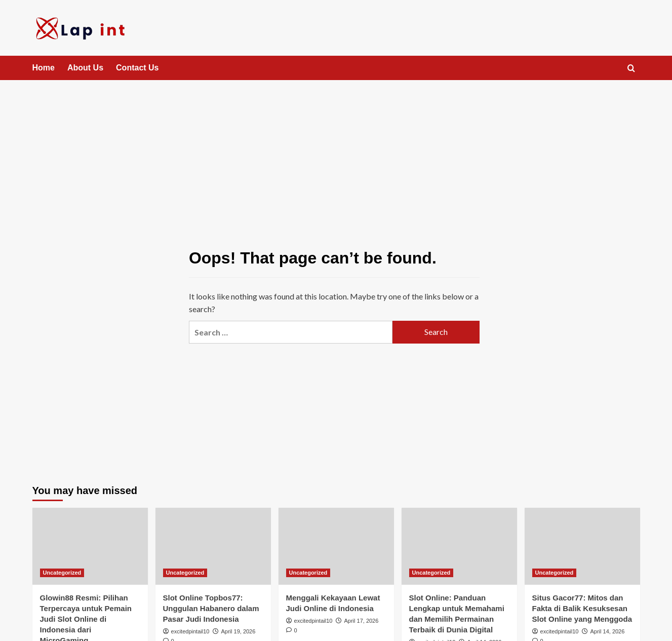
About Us (85, 68)
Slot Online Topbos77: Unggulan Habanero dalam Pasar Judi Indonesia (211, 608)
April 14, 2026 (607, 631)
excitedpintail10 (190, 631)
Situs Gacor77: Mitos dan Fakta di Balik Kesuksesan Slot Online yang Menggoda (582, 608)
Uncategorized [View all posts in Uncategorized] (62, 573)
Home (44, 68)
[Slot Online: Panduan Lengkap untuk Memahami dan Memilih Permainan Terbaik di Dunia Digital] (459, 546)
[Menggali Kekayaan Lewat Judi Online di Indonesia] (336, 546)
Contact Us (137, 68)
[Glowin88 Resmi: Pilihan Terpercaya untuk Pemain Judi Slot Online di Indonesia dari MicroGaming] (90, 546)
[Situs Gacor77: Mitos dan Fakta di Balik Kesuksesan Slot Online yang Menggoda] (582, 546)
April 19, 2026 (238, 631)
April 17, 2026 (361, 621)
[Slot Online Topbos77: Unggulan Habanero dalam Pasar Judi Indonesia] (213, 546)
